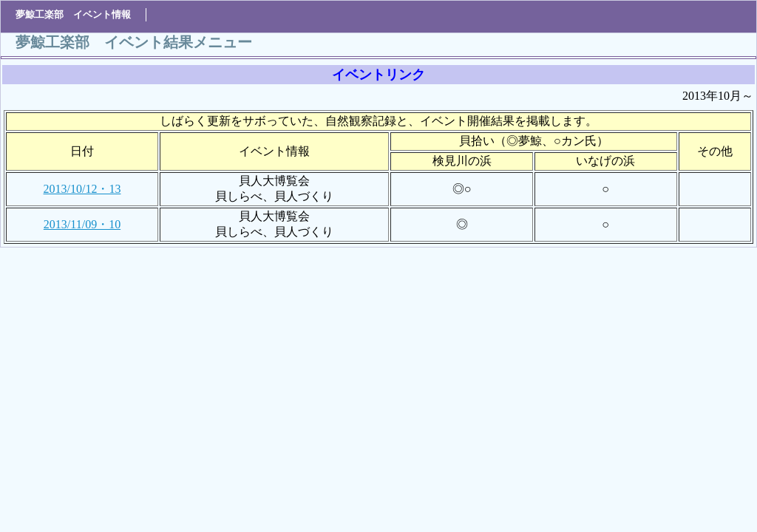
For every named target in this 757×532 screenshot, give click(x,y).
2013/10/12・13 (82, 189)
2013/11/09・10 (82, 224)
